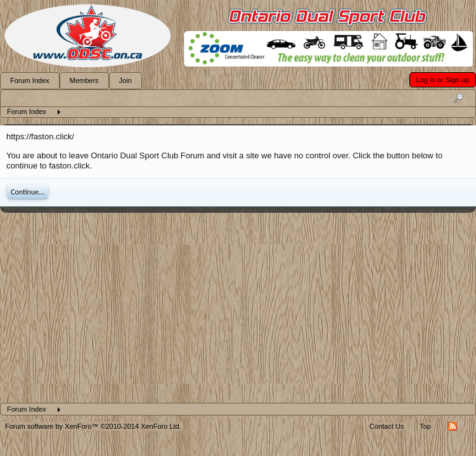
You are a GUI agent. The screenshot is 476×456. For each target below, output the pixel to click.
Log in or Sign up (443, 80)
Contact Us (387, 426)
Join (125, 80)
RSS (453, 426)
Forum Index (30, 80)
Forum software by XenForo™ (93, 426)
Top (425, 426)
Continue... (28, 192)
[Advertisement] (238, 308)
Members (84, 80)
